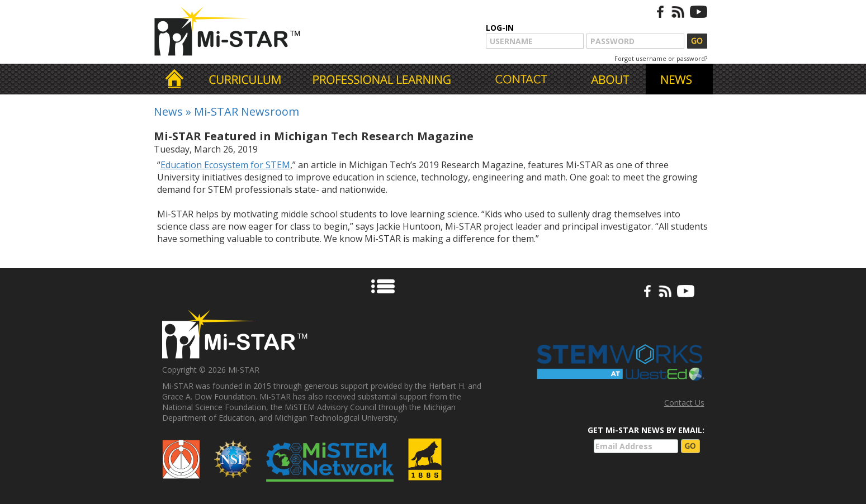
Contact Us (684, 403)
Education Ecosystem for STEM (225, 165)
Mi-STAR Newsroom (247, 111)
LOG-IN (500, 28)
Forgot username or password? (661, 58)
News (168, 111)
